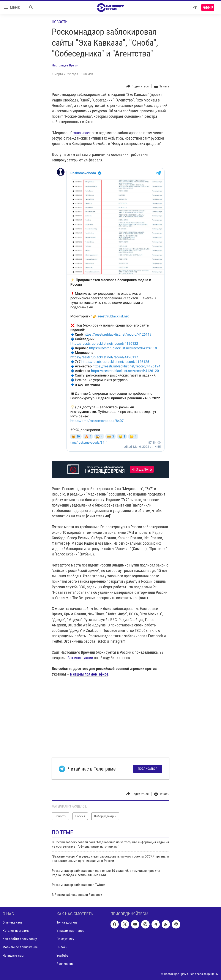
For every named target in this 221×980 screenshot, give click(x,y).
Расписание (65, 964)
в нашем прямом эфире (89, 674)
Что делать (142, 469)
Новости (60, 22)
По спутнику (65, 939)
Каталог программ (16, 931)
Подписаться (148, 769)
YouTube (62, 955)
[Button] (137, 86)
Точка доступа (67, 923)
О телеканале (13, 923)
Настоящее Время (65, 65)
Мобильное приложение (20, 947)
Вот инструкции (80, 658)
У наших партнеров (70, 931)
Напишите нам (13, 955)
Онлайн (62, 947)
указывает (82, 133)
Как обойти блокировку (20, 939)
